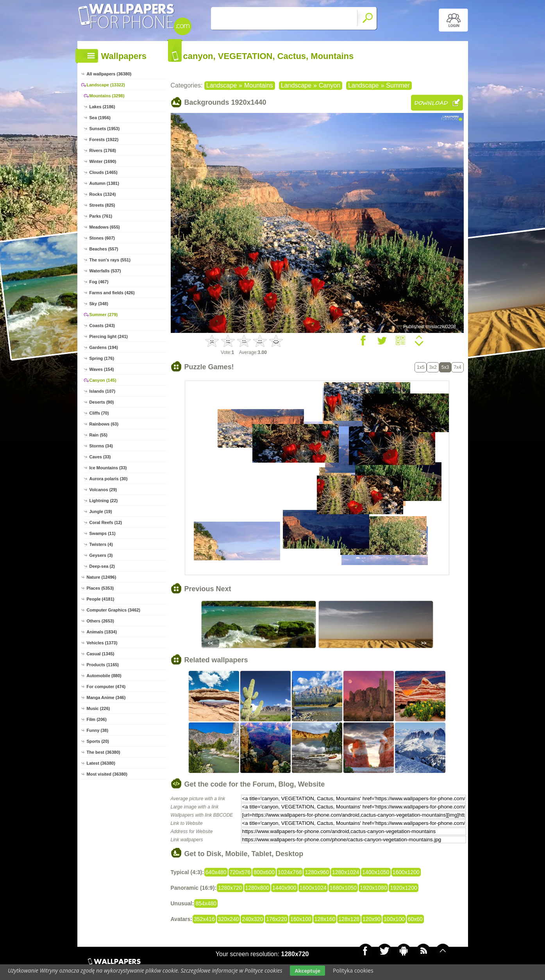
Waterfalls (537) (105, 271)
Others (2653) (100, 621)
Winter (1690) (103, 161)
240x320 (252, 919)
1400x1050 (376, 872)
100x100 (394, 919)
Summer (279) (104, 315)
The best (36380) (104, 752)
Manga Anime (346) (106, 697)
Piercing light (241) (109, 336)
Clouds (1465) (104, 172)
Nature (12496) (102, 577)
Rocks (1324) (103, 194)
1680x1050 (343, 888)
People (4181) (101, 599)
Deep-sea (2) (102, 566)
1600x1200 (406, 872)
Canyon (330, 85)
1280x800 (257, 888)
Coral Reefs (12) (106, 522)
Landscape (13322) (106, 85)
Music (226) (98, 708)
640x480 (216, 872)
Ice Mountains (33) (108, 468)
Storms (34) (101, 446)
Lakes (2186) (102, 107)
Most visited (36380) (107, 774)
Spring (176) (102, 358)
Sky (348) (99, 304)
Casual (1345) (101, 654)
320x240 (229, 919)
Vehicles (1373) (102, 643)
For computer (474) (106, 687)
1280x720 (230, 888)
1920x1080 (373, 888)
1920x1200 (403, 888)
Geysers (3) (101, 555)
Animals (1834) (102, 632)
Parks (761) (101, 216)
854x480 (206, 903)
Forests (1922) (104, 139)
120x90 (372, 919)
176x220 (277, 919)
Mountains (259, 85)
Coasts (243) (102, 325)
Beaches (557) (104, 249)
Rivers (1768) (103, 150)
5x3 (445, 367)
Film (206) (97, 719)
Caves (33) (100, 457)
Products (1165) (103, 665)
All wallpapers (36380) (109, 74)
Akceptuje (307, 971)
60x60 (415, 919)
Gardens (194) (104, 347)
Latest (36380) (101, 763)
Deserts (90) (102, 402)
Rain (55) (98, 435)
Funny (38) (98, 730)
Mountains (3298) (107, 96)
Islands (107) (103, 391)
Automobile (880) (104, 676)
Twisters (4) (101, 544)
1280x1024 (346, 872)
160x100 (301, 919)
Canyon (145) (103, 380)
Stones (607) (102, 238)
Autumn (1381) (104, 183)
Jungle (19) (101, 511)
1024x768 (290, 872)
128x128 (349, 919)
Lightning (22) (104, 501)
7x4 (457, 367)
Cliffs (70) (99, 413)
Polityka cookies (353, 970)
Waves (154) (102, 369)
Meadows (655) (105, 227)
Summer (398, 85)
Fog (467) (99, 282)
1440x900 (284, 888)
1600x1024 (313, 888)
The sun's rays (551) (110, 260)
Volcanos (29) (103, 490)
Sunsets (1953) (105, 129)
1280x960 (317, 872)
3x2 (433, 367)
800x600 (264, 872)
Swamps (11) (103, 533)
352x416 (204, 919)
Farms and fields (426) (112, 293)
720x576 (240, 872)
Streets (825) (102, 205)
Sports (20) (98, 741)
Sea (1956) (100, 118)
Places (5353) (100, 588)
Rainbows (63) (104, 424)
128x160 (325, 919)
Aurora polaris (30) (109, 479)
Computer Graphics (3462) (114, 610)
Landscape (222, 85)
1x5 (421, 367)
